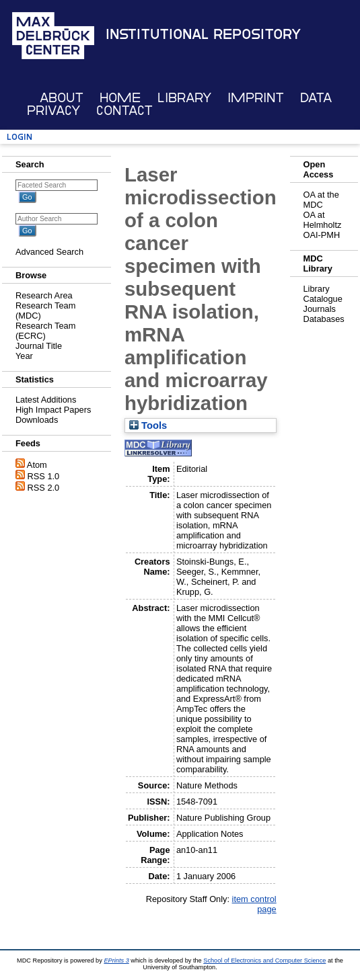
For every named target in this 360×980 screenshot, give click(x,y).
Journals (320, 309)
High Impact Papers (53, 410)
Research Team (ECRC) (45, 331)
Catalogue (323, 299)
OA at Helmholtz (323, 220)
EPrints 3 (116, 961)
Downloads (37, 420)
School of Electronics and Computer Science (264, 961)
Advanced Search (49, 252)
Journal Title (39, 346)
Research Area (44, 295)
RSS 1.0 (44, 476)
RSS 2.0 (44, 488)
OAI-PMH (322, 235)
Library (184, 98)
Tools (148, 425)
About (62, 98)
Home (120, 98)
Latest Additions (46, 400)
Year (24, 356)
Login (20, 137)
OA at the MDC (321, 200)
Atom (37, 465)
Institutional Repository (203, 34)
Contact (124, 111)
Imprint (256, 98)
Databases (324, 319)
